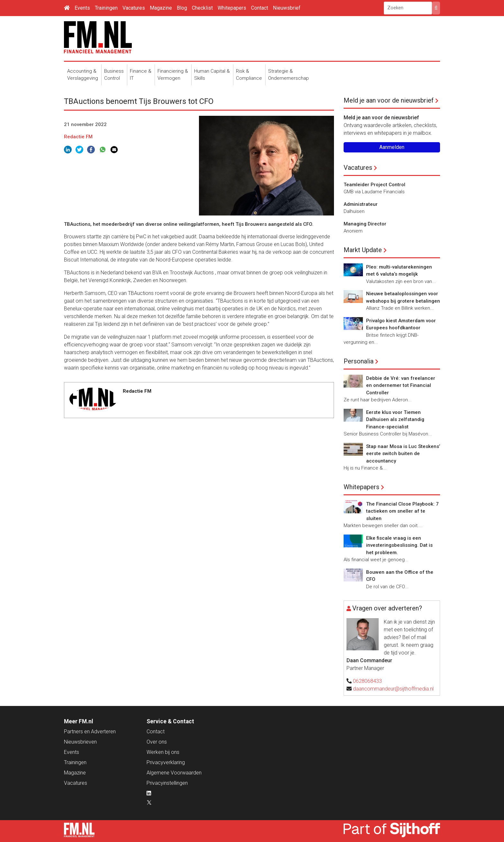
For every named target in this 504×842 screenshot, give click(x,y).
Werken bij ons (163, 752)
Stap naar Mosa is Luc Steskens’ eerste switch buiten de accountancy (403, 454)
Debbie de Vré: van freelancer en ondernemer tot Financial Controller (401, 385)
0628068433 (367, 681)
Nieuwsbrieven (80, 742)
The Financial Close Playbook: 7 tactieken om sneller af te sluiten (402, 511)
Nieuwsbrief (287, 8)
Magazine (161, 8)
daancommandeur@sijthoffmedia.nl (393, 689)
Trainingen (106, 8)
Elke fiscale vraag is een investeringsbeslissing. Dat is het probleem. (399, 545)
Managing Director (365, 224)
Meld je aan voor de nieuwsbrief (389, 100)
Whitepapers (232, 8)
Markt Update (363, 250)
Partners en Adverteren (90, 732)
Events (82, 8)
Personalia (359, 361)
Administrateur (361, 204)
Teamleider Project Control (374, 185)
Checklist (202, 8)
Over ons (157, 742)
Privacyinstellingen (167, 783)
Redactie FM (78, 137)
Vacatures (134, 8)
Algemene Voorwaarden (174, 773)
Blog (182, 8)
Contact (260, 8)
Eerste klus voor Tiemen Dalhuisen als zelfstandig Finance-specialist (395, 420)
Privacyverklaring (166, 762)
